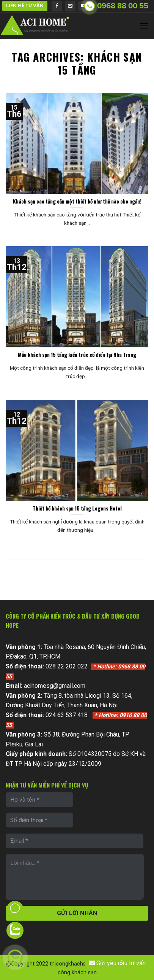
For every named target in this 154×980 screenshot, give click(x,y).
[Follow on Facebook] (57, 6)
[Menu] (144, 26)
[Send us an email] (70, 6)
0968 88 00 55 (123, 6)
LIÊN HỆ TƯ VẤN (25, 6)
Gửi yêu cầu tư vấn (117, 963)
